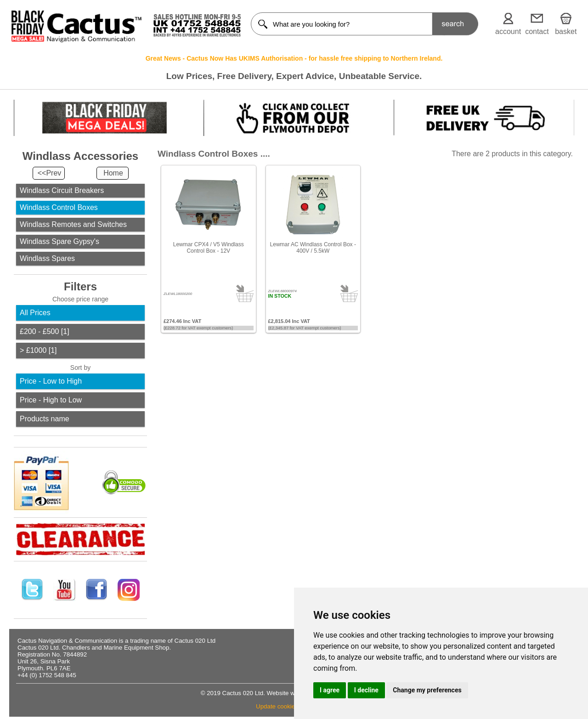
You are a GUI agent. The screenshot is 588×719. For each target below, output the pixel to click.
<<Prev (50, 173)
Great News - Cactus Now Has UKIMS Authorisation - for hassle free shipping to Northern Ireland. (294, 58)
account (508, 31)
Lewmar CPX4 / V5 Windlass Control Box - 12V (209, 248)
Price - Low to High (51, 381)
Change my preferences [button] (427, 690)
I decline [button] (366, 690)
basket (566, 31)
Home (113, 173)
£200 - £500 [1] (45, 331)
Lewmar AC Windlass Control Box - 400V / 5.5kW (313, 248)
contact (537, 31)
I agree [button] (330, 690)
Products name (45, 419)
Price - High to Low (51, 400)
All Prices (35, 313)
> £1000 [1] (38, 350)
